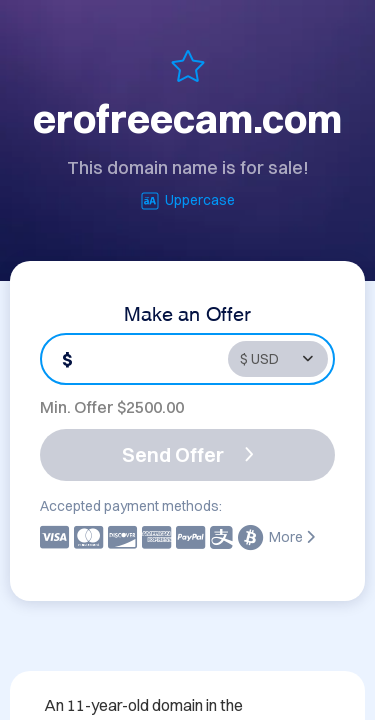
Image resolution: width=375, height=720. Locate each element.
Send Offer (188, 454)
